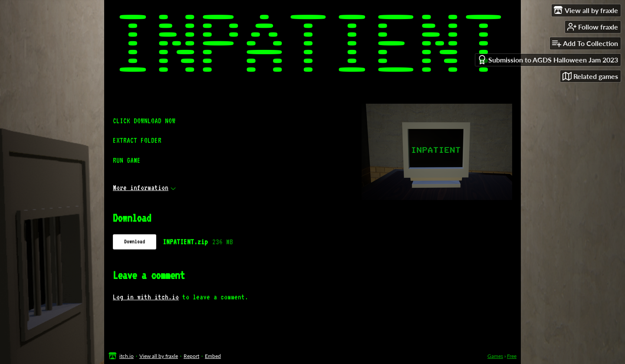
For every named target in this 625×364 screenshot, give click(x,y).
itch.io (127, 356)
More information (144, 188)
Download (135, 242)
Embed (213, 356)
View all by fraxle (159, 356)
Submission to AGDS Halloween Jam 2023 (548, 60)
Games (495, 356)
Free (512, 356)
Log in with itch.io (146, 297)
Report (191, 356)
